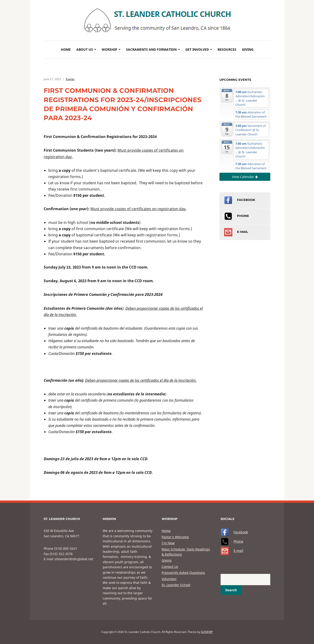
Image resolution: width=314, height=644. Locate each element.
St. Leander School (176, 585)
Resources (227, 49)
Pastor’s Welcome (175, 537)
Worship (109, 49)
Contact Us (170, 567)
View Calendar (245, 177)
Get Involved (197, 49)
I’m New (168, 543)
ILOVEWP (207, 632)
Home (66, 49)
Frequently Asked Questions (183, 573)
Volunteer (169, 579)
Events (70, 79)
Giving (248, 49)
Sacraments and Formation (151, 49)
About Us (85, 49)
